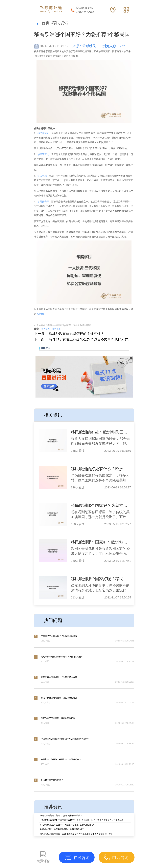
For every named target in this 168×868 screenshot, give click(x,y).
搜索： (38, 329)
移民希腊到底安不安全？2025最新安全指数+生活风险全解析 (67, 825)
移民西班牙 (43, 202)
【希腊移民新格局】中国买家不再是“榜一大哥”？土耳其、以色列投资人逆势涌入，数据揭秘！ (82, 820)
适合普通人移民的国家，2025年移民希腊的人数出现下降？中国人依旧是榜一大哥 (76, 834)
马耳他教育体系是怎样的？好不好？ (76, 334)
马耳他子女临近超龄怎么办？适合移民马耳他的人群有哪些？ (95, 339)
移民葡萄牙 (43, 133)
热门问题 (53, 620)
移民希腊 (42, 176)
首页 (46, 23)
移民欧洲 (46, 329)
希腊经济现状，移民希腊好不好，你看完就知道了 (62, 829)
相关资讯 (53, 415)
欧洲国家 (56, 329)
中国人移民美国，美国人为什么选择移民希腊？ (61, 816)
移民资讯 (60, 23)
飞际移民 (41, 314)
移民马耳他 (43, 154)
